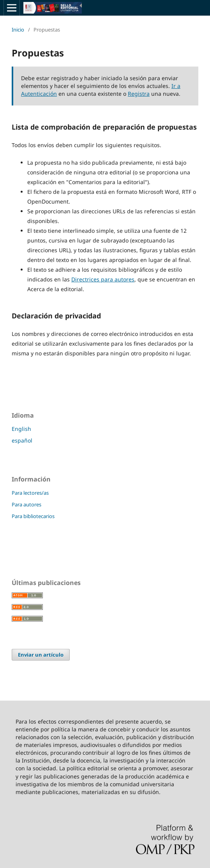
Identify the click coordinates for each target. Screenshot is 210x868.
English (21, 429)
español (22, 440)
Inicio (18, 30)
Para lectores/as (30, 493)
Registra (139, 94)
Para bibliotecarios (33, 516)
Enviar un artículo (41, 655)
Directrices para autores (103, 279)
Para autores (26, 504)
